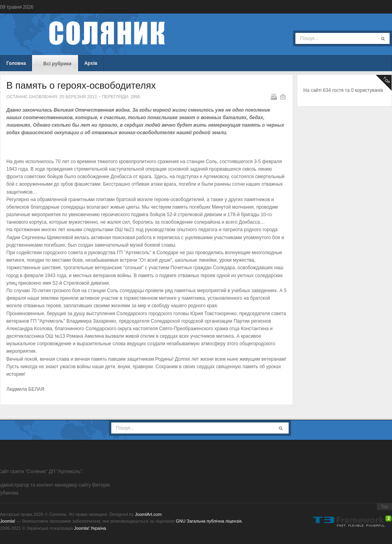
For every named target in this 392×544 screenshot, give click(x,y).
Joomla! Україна (90, 528)
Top (384, 506)
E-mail (282, 96)
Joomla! (8, 521)
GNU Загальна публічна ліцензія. (209, 521)
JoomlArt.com (148, 514)
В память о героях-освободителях (81, 85)
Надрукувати (273, 96)
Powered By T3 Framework (352, 521)
